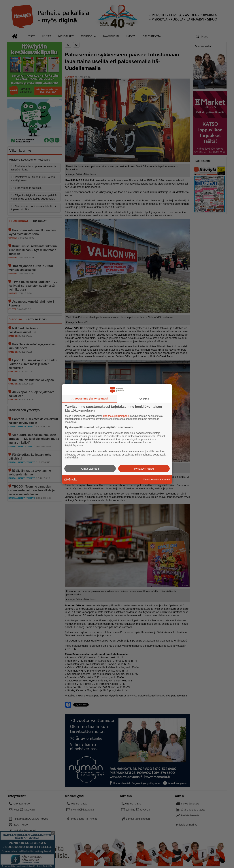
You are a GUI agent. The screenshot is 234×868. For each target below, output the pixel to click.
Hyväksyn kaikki (144, 469)
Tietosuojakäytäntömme (156, 479)
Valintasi (144, 399)
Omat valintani (90, 469)
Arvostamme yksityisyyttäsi (90, 398)
